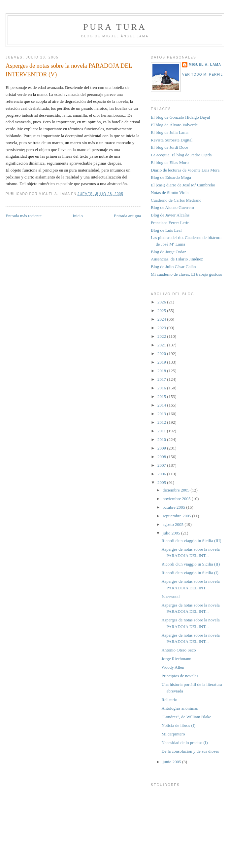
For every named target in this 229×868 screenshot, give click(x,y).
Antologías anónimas (180, 708)
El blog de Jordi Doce (169, 147)
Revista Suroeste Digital (172, 140)
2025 (162, 311)
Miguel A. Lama (205, 65)
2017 (162, 379)
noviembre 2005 (177, 499)
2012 (162, 422)
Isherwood (170, 596)
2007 (162, 465)
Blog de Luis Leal (166, 230)
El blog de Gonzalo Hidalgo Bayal (180, 117)
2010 (162, 439)
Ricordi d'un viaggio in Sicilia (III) (191, 541)
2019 (162, 362)
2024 (162, 319)
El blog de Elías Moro (170, 162)
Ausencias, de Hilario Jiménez (177, 259)
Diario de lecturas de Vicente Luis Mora (185, 170)
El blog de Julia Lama (170, 132)
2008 (162, 457)
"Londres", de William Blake (186, 717)
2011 (162, 431)
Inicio (78, 216)
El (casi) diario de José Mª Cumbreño (183, 185)
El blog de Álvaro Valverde (174, 125)
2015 (162, 396)
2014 (162, 405)
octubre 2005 (174, 507)
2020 (162, 354)
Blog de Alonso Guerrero (172, 207)
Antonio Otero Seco (179, 650)
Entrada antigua (127, 216)
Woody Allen (173, 667)
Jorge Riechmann (176, 659)
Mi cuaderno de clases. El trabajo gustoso (186, 274)
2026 (162, 302)
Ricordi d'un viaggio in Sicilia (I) (190, 573)
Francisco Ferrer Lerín (170, 223)
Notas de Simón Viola (170, 193)
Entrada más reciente (24, 216)
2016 (162, 388)
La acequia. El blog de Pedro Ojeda (181, 155)
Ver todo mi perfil (202, 75)
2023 (162, 328)
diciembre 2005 (177, 490)
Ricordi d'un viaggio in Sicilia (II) (191, 564)
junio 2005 (172, 762)
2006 (162, 474)
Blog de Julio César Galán (173, 267)
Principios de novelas (180, 676)
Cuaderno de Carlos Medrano (176, 200)
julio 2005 (172, 533)
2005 (162, 482)
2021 (162, 345)
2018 (162, 371)
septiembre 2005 (178, 516)
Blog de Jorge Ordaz (168, 252)
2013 (162, 414)
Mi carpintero (173, 734)
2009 (162, 448)
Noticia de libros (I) (178, 725)
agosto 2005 (174, 524)
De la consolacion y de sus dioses (190, 751)
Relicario (169, 700)
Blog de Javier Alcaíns (170, 215)
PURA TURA (115, 27)
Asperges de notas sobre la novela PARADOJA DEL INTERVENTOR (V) (69, 70)
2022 (162, 336)
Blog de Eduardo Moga (171, 177)
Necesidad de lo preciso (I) (184, 743)
